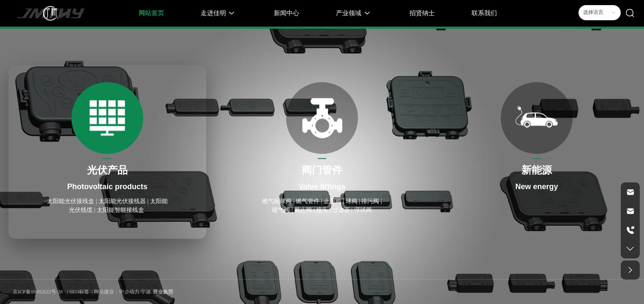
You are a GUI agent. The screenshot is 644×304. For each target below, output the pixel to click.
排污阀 (370, 201)
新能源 (537, 170)
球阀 (352, 201)
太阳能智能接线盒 (121, 210)
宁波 (146, 292)
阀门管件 (322, 170)
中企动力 (129, 292)
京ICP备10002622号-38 (38, 292)
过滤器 (341, 210)
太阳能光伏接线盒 (71, 201)
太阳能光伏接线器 (122, 201)
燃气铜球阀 (277, 201)
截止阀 (304, 210)
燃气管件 (308, 201)
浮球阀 (363, 210)
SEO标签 (79, 292)
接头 (322, 210)
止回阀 (333, 201)
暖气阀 (281, 210)
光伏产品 (107, 170)
